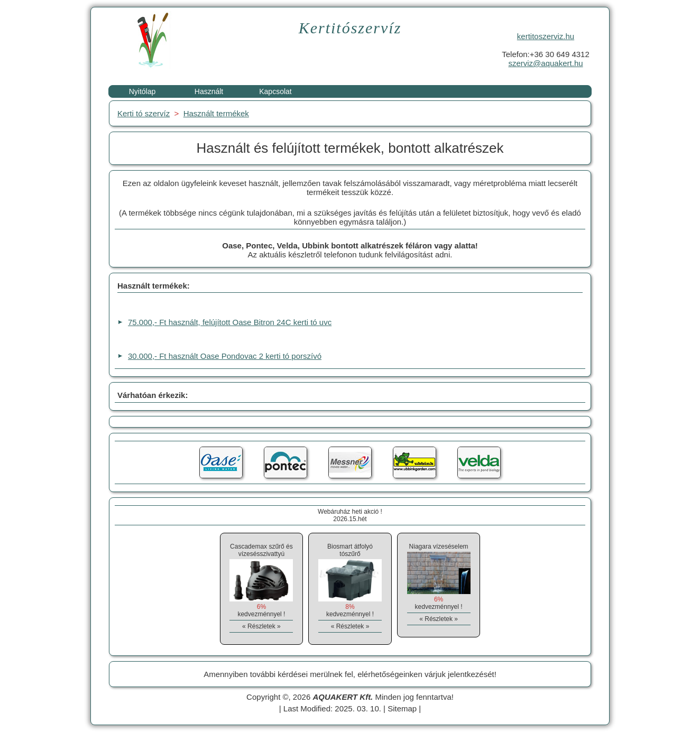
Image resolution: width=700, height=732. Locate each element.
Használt (209, 91)
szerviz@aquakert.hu (545, 63)
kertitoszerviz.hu (546, 36)
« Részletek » (261, 626)
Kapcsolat (275, 91)
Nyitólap (142, 91)
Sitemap (402, 708)
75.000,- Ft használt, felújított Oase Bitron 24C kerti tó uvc (230, 322)
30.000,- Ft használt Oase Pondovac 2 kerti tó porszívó (225, 356)
